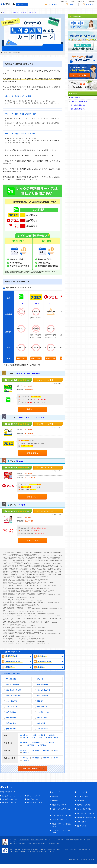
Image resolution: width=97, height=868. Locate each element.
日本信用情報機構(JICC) (78, 105)
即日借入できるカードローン (35, 796)
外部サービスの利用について (61, 810)
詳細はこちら (32, 409)
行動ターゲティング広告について (61, 825)
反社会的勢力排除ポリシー (86, 818)
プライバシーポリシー (60, 820)
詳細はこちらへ (21, 359)
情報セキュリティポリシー (86, 813)
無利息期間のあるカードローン (29, 12)
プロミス (36, 304)
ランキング (56, 792)
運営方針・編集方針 (84, 805)
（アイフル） (22, 505)
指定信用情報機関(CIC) (78, 109)
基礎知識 (55, 796)
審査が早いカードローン (34, 799)
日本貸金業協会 (75, 98)
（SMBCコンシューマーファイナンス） (32, 417)
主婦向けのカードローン (9, 802)
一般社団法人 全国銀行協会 (79, 101)
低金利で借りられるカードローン (12, 796)
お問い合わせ (81, 822)
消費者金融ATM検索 (59, 805)
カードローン (7, 12)
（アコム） (19, 461)
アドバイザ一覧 (82, 792)
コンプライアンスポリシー (61, 815)
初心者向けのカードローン (35, 802)
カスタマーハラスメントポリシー (61, 832)
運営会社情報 (81, 826)
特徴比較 (15, 12)
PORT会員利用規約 (84, 809)
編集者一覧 (81, 801)
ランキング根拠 (82, 796)
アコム (51, 304)
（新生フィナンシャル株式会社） (28, 374)
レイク (21, 304)
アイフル (14, 505)
